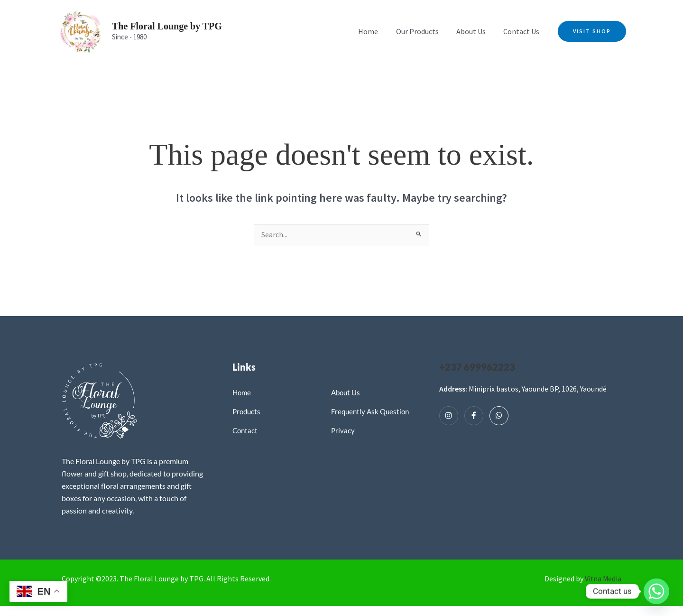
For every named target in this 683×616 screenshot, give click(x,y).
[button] (592, 31)
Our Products (424, 31)
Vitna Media (603, 579)
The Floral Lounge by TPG (167, 26)
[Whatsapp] (499, 416)
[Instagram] (449, 416)
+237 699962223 (477, 367)
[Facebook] (474, 416)
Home (377, 31)
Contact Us (523, 31)
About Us (475, 31)
